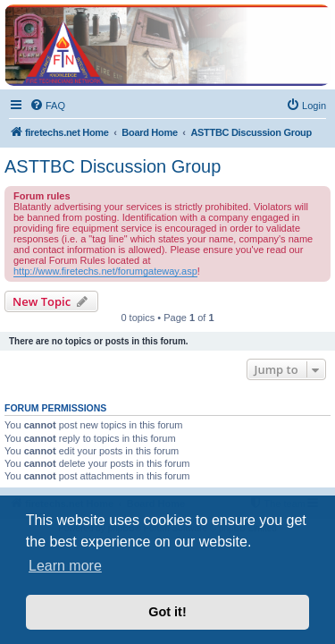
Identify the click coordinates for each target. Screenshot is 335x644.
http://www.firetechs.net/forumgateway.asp (105, 271)
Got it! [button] (167, 612)
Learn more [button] (65, 566)
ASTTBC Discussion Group (113, 166)
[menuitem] (47, 106)
